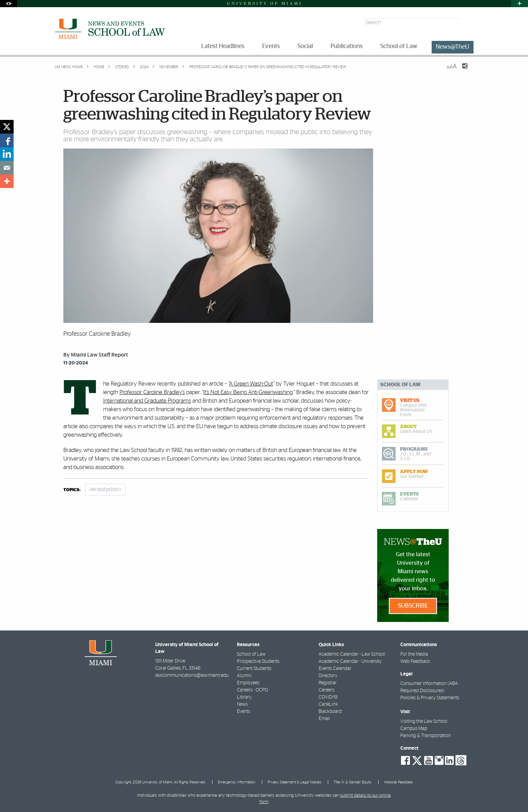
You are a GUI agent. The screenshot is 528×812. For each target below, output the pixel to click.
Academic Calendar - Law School (352, 654)
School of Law (251, 654)
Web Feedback (415, 661)
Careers (326, 690)
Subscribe (413, 606)
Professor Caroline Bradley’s (152, 392)
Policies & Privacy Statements (430, 698)
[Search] (467, 23)
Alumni (244, 676)
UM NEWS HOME (69, 67)
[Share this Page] (461, 70)
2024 (144, 67)
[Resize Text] (452, 67)
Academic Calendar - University (350, 661)
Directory (328, 676)
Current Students (254, 669)
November (168, 67)
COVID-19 (328, 697)
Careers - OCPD (252, 690)
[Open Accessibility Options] (9, 4)
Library (244, 697)
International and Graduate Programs (147, 401)
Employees (248, 683)
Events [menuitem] (271, 46)
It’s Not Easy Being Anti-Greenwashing (248, 392)
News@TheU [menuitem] (452, 47)
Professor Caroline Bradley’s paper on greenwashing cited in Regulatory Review (268, 67)
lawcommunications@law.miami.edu (192, 675)
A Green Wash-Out (251, 384)
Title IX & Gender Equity (353, 782)
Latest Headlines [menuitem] (223, 46)
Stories (122, 67)
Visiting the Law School (424, 721)
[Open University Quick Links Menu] (519, 4)
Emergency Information (237, 782)
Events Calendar (335, 669)
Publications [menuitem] (347, 46)
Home (98, 67)
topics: (72, 490)
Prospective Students (258, 661)
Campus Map (414, 729)
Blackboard (330, 712)
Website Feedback (398, 782)
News (242, 704)
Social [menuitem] (305, 46)
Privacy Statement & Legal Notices (294, 782)
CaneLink (328, 704)
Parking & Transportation (426, 736)
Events (244, 712)
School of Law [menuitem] (399, 46)
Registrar (328, 683)
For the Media (414, 654)
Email (324, 719)
